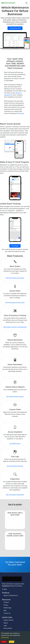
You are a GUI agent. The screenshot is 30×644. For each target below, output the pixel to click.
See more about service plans (15, 302)
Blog (5, 610)
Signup (6, 623)
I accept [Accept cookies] (12, 642)
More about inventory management (15, 327)
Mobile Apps (7, 608)
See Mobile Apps (15, 443)
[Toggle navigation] (27, 3)
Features (6, 602)
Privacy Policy (8, 628)
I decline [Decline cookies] (4, 642)
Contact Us (7, 613)
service (22, 113)
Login (5, 625)
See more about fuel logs (15, 466)
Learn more (5, 637)
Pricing (6, 605)
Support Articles (9, 620)
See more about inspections (15, 495)
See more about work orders (15, 278)
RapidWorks (6, 586)
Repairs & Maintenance (11, 595)
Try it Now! (15, 246)
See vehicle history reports (15, 396)
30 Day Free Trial (15, 28)
